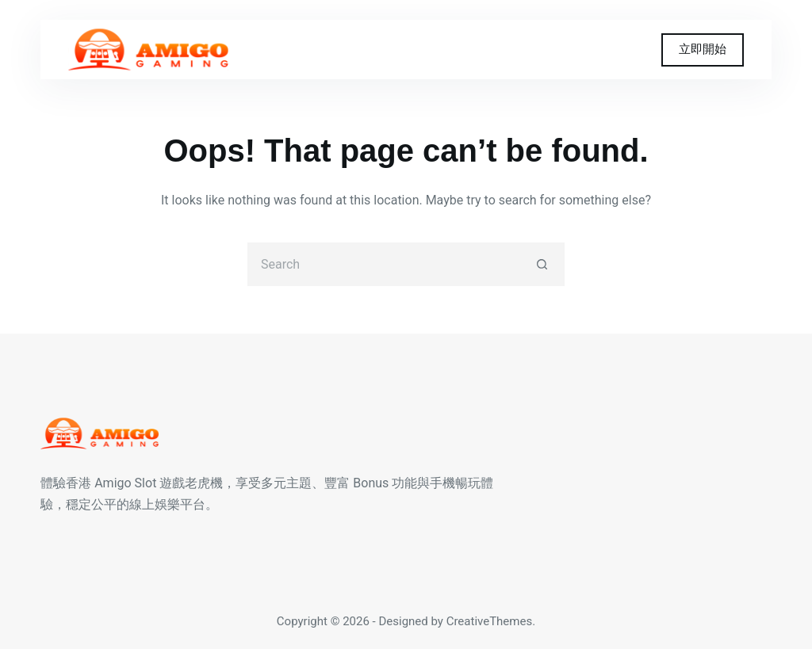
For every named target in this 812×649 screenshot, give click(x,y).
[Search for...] (384, 264)
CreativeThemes (490, 621)
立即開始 (703, 49)
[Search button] (543, 264)
